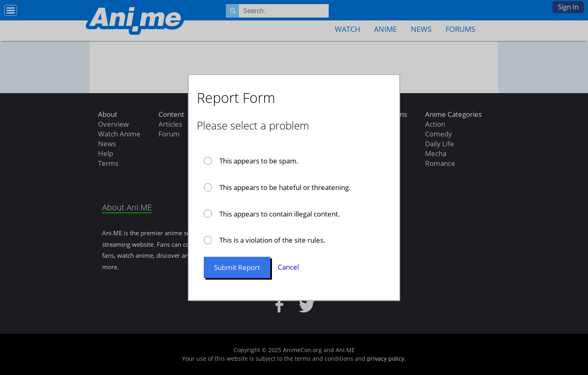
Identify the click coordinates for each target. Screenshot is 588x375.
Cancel (288, 267)
